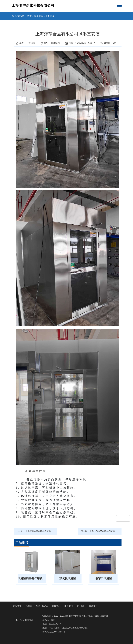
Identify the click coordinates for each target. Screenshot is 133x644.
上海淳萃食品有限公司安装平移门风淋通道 (46, 531)
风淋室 (29, 606)
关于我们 (81, 606)
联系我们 (93, 606)
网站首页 (17, 606)
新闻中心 (56, 606)
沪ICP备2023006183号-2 (54, 632)
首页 (29, 16)
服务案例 (38, 16)
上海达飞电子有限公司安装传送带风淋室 (109, 531)
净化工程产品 (42, 606)
